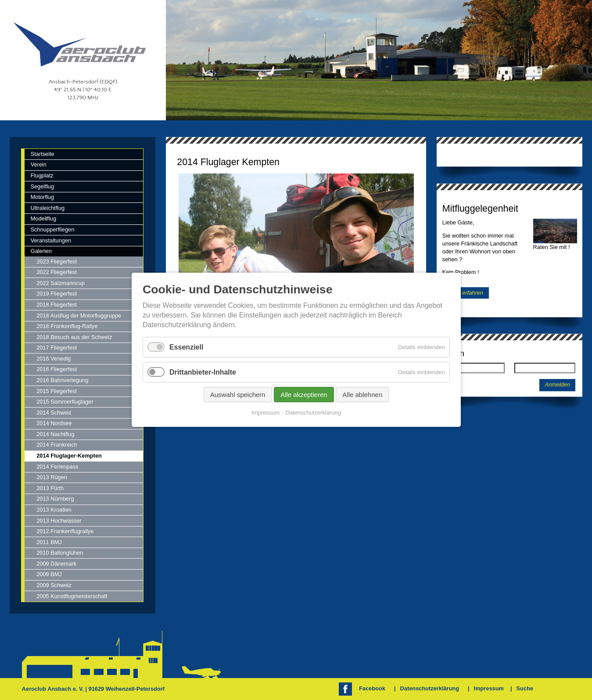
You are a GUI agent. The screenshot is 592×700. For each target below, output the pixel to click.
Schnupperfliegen (53, 229)
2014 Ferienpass (57, 467)
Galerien (41, 251)
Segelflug (42, 186)
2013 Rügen (52, 477)
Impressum (489, 688)
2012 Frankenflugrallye (65, 531)
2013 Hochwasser (59, 521)
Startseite (43, 154)
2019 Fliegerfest (57, 294)
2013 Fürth (50, 488)
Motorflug (42, 197)
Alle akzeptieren (304, 395)
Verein (39, 164)
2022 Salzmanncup (61, 283)
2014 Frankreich (57, 445)
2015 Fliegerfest (57, 391)
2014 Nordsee (54, 423)
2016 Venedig (54, 359)
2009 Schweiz (54, 585)
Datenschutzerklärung (430, 688)
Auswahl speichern (237, 395)
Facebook (372, 688)
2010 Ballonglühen (60, 553)
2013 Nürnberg (55, 499)
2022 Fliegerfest (57, 272)
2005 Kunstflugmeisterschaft (72, 596)
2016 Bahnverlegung (62, 380)
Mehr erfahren (466, 293)
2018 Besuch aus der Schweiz (74, 337)
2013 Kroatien (54, 510)
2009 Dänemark (56, 564)
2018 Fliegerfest (57, 305)
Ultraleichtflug (48, 208)
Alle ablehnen (362, 395)
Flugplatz (42, 175)
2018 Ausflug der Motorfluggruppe (79, 316)
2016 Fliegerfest (57, 369)
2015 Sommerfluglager (65, 402)
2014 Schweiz (54, 413)
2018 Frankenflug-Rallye (67, 326)
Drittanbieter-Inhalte (203, 372)
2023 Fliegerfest (57, 262)
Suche (524, 688)
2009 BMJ (49, 574)
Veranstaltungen (51, 240)
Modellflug (43, 218)
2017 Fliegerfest (57, 348)
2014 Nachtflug (55, 434)
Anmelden (558, 385)
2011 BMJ (49, 542)
